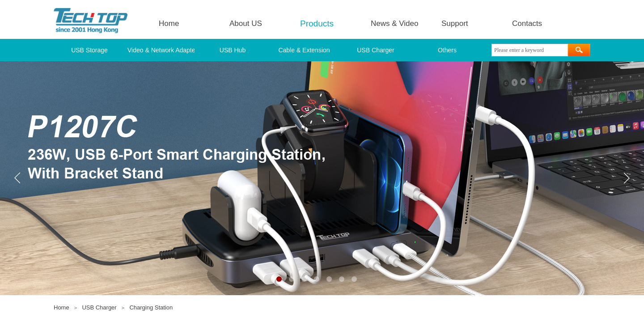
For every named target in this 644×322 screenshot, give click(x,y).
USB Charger (375, 50)
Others (447, 50)
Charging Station (151, 307)
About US (246, 23)
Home (169, 23)
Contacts (527, 23)
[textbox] (530, 50)
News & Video (394, 23)
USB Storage (89, 50)
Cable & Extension (304, 50)
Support (455, 23)
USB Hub (233, 50)
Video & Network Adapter (161, 50)
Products (317, 23)
